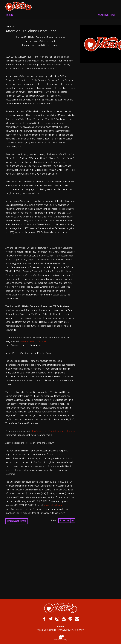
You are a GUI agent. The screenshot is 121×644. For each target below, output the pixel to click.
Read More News (17, 521)
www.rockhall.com (53, 505)
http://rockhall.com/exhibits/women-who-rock (53, 431)
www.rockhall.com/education (34, 341)
